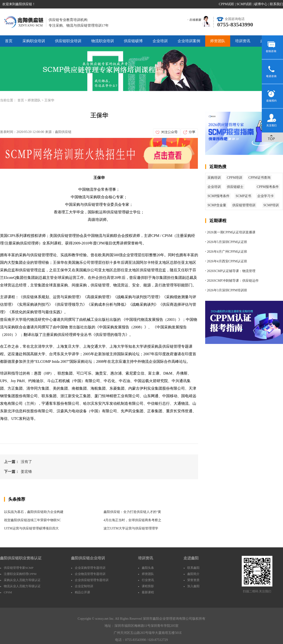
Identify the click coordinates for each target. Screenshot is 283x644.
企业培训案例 (189, 41)
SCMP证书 (243, 196)
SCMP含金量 (217, 205)
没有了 (26, 462)
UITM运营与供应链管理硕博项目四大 (31, 528)
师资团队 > (36, 100)
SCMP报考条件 (218, 196)
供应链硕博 (133, 41)
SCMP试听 (244, 4)
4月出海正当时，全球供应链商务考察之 (132, 520)
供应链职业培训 (68, 41)
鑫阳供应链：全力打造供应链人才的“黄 (132, 512)
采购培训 (214, 178)
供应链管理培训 (244, 205)
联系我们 (276, 4)
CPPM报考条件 (268, 187)
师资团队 (218, 41)
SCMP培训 (271, 205)
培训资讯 (243, 41)
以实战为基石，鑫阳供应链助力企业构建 (34, 512)
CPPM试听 (227, 4)
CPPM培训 (235, 178)
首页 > (23, 100)
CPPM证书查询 (259, 178)
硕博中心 (261, 4)
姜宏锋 (26, 472)
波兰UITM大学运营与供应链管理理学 (131, 528)
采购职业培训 (34, 41)
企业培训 (160, 41)
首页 (9, 41)
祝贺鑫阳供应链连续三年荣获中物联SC (32, 520)
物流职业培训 (103, 41)
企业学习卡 (266, 196)
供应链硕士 (235, 187)
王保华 (49, 100)
